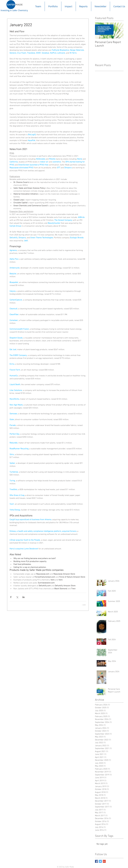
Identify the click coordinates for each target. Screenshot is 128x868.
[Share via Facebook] (11, 597)
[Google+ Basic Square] (104, 861)
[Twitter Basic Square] (100, 861)
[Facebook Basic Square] (96, 861)
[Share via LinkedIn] (23, 597)
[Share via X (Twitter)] (17, 597)
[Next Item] (119, 31)
